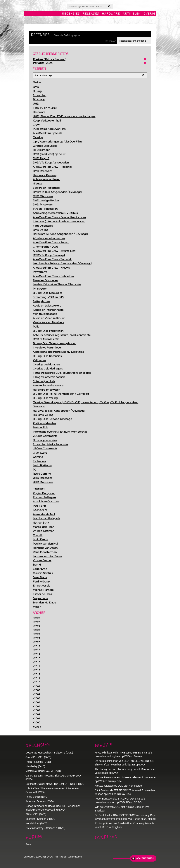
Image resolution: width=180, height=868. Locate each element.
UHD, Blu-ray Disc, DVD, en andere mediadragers (64, 116)
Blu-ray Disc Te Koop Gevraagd (52, 419)
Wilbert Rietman (44, 531)
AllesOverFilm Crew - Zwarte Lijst (54, 251)
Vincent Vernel (42, 560)
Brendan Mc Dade (44, 603)
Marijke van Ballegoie (46, 518)
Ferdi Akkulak (41, 582)
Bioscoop (39, 99)
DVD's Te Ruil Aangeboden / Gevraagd (57, 192)
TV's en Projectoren (45, 209)
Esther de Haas (42, 594)
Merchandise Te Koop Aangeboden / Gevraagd (62, 263)
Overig (149, 14)
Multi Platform (42, 465)
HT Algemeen (41, 150)
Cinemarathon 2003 (45, 247)
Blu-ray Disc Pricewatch (48, 331)
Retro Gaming (42, 474)
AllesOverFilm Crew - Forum (51, 242)
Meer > (37, 607)
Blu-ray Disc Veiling (45, 398)
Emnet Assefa (42, 586)
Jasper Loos (40, 598)
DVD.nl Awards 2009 (46, 339)
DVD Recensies (43, 171)
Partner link (40, 427)
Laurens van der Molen (47, 556)
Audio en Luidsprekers (47, 306)
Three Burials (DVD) (37, 797)
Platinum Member (45, 423)
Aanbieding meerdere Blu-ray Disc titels (58, 352)
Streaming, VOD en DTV (48, 297)
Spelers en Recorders (46, 188)
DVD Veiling (41, 230)
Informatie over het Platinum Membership (60, 432)
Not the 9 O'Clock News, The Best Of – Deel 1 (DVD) (55, 784)
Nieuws (37, 184)
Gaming (38, 457)
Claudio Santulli (43, 573)
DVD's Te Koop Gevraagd (49, 255)
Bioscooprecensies (45, 440)
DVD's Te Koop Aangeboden (51, 163)
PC (35, 470)
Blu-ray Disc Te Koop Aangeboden (54, 343)
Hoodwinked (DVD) (36, 823)
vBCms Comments (45, 436)
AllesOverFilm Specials (47, 133)
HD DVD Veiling (43, 415)
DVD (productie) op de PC (50, 154)
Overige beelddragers (47, 365)
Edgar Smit (40, 569)
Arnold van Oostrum (46, 501)
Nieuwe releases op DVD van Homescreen (119, 786)
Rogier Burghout (44, 493)
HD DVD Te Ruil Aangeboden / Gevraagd (59, 411)
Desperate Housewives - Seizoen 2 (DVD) (49, 753)
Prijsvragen (40, 289)
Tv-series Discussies (45, 280)
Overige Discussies (45, 146)
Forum (29, 844)
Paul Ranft (39, 506)
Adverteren (145, 858)
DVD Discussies (43, 196)
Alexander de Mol (44, 514)
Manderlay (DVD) (35, 766)
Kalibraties (39, 360)
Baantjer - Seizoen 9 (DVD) (41, 819)
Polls (36, 327)
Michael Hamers (43, 590)
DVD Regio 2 (41, 158)
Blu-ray (37, 91)
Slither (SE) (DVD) (36, 814)
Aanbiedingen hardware (48, 385)
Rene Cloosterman (45, 552)
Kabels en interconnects (48, 310)
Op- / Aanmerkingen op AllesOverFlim (57, 142)
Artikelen (132, 14)
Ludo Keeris (40, 539)
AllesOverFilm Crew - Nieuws (51, 268)
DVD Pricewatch (44, 205)
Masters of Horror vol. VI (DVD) (43, 771)
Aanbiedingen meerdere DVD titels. (56, 213)
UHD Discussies (43, 482)
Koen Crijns (40, 510)
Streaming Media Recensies (51, 444)
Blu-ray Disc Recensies (47, 356)
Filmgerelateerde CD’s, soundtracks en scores (62, 373)
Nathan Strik (41, 523)
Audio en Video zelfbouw (49, 318)
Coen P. (38, 535)
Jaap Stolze (40, 577)
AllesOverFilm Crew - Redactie (52, 167)
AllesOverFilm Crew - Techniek (52, 259)
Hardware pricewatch (46, 390)
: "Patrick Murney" (49, 59)
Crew (36, 125)
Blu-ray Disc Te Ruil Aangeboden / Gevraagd (61, 394)
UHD (36, 104)
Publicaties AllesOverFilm (49, 129)
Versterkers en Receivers (48, 322)
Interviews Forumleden (48, 348)
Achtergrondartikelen (47, 179)
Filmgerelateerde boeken (49, 377)
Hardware (111, 14)
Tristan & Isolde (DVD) (38, 762)
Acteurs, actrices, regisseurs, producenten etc (62, 335)
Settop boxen (41, 301)
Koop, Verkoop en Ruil (47, 121)
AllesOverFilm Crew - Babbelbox (53, 276)
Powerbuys (40, 272)
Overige (38, 137)
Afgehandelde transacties (49, 238)
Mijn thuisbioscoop (45, 314)
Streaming (40, 95)
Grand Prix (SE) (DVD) (38, 757)
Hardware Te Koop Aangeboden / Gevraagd (60, 234)
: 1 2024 (43, 63)
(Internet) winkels (44, 381)
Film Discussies (43, 226)
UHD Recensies (43, 478)
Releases (91, 14)
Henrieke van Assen (45, 548)
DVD (36, 87)
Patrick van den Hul (45, 544)
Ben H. (37, 565)
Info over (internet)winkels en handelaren (59, 221)
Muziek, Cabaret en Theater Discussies (57, 284)
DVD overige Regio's (46, 200)
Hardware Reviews (45, 175)
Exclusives (39, 461)
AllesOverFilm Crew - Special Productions (59, 217)
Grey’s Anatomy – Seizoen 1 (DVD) (45, 828)
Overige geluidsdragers (48, 369)
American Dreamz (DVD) (40, 801)
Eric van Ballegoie (44, 497)
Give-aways (40, 453)
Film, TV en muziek (45, 108)
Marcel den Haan (44, 527)
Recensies (71, 14)
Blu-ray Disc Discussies (48, 293)
